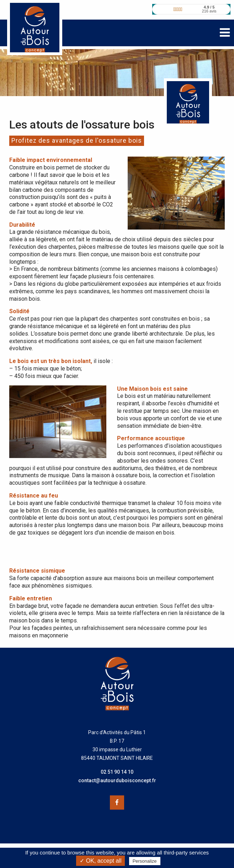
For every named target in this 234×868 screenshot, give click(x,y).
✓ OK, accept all (100, 861)
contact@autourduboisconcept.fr (117, 780)
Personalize (145, 861)
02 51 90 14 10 (117, 772)
